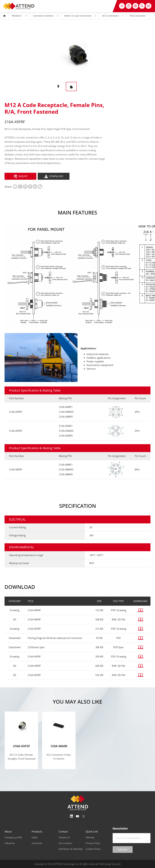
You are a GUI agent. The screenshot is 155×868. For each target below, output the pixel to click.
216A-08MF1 (66, 465)
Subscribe (123, 849)
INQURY (20, 177)
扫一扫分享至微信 (40, 187)
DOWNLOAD (54, 177)
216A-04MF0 (66, 417)
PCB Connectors (138, 16)
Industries (10, 843)
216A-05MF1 (66, 426)
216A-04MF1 (66, 407)
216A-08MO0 (66, 470)
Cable (35, 837)
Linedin (71, 816)
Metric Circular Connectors (78, 16)
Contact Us (64, 837)
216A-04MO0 (66, 412)
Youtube (77, 816)
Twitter (84, 816)
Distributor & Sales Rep (71, 849)
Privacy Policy (93, 843)
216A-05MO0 (66, 431)
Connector (37, 843)
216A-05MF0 (66, 436)
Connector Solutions (43, 16)
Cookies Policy (93, 849)
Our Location (65, 843)
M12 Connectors (111, 16)
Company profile (13, 837)
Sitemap (90, 837)
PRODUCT (17, 16)
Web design (105, 864)
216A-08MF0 (66, 474)
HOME (4, 16)
